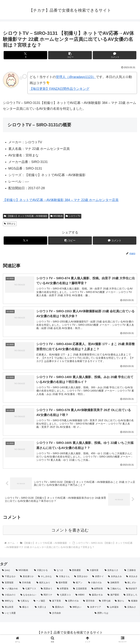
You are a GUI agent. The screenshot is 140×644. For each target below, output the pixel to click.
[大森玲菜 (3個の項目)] (94, 571)
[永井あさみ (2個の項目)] (115, 577)
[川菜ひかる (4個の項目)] (42, 571)
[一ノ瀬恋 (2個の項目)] (39, 602)
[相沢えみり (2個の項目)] (44, 583)
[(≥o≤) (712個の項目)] (7, 571)
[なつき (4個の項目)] (60, 571)
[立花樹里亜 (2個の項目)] (80, 590)
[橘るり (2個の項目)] (25, 608)
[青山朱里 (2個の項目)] (9, 608)
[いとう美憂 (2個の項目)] (24, 614)
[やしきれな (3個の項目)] (45, 577)
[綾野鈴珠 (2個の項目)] (98, 590)
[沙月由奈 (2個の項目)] (70, 614)
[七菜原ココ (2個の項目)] (64, 596)
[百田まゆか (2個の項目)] (81, 577)
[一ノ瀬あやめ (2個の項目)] (10, 590)
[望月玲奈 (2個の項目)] (89, 602)
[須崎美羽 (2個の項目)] (114, 583)
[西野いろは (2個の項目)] (116, 614)
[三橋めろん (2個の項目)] (115, 590)
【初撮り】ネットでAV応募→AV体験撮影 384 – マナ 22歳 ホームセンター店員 (61, 200)
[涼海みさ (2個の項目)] (131, 608)
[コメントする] (115, 55)
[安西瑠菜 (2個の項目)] (9, 583)
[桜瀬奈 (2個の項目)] (133, 602)
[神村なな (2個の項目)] (8, 602)
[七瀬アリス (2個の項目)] (30, 590)
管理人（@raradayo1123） (76, 77)
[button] (70, 55)
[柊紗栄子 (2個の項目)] (132, 590)
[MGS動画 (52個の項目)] (23, 571)
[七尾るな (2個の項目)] (24, 602)
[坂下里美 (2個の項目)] (55, 602)
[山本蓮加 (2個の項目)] (114, 608)
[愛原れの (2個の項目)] (59, 608)
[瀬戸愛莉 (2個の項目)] (114, 596)
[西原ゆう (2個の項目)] (47, 590)
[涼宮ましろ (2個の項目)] (131, 596)
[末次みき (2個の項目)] (132, 577)
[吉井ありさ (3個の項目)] (113, 571)
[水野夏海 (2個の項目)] (63, 590)
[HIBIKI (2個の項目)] (80, 596)
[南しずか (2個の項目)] (132, 583)
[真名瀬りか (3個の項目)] (27, 577)
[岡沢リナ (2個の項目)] (47, 596)
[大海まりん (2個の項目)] (63, 577)
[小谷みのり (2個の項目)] (9, 596)
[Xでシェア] (25, 55)
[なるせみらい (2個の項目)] (29, 596)
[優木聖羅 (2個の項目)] (63, 583)
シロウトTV (73, 216)
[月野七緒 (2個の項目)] (105, 602)
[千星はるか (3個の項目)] (9, 577)
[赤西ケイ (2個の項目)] (98, 577)
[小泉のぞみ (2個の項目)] (96, 583)
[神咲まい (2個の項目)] (77, 608)
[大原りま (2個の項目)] (42, 608)
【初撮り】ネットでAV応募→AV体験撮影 (26, 216)
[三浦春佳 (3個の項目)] (131, 571)
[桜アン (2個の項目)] (79, 583)
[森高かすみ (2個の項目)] (96, 596)
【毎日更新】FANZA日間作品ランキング (59, 89)
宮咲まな (10, 224)
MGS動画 (57, 216)
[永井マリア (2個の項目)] (95, 608)
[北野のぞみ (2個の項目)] (72, 602)
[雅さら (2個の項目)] (120, 602)
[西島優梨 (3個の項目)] (76, 571)
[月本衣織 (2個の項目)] (26, 583)
